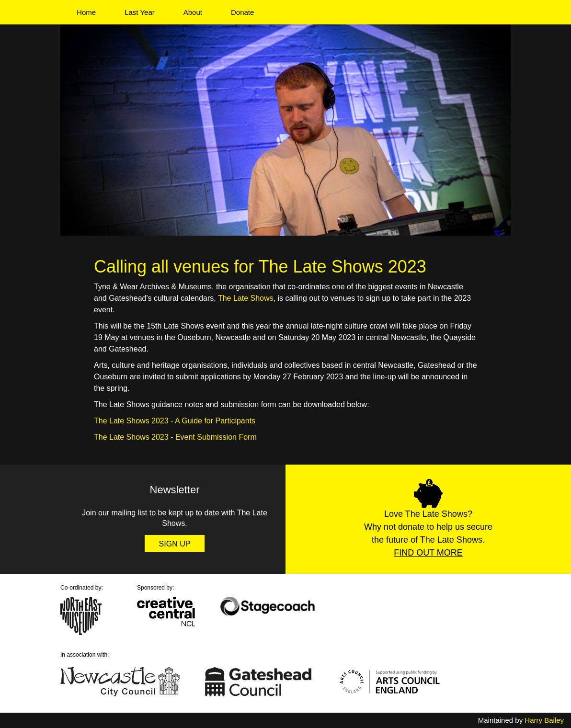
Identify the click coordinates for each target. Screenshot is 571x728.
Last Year (140, 12)
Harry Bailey (544, 720)
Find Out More (428, 553)
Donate (242, 12)
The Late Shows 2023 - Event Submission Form (175, 437)
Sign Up (175, 544)
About (193, 12)
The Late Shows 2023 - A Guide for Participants (175, 421)
